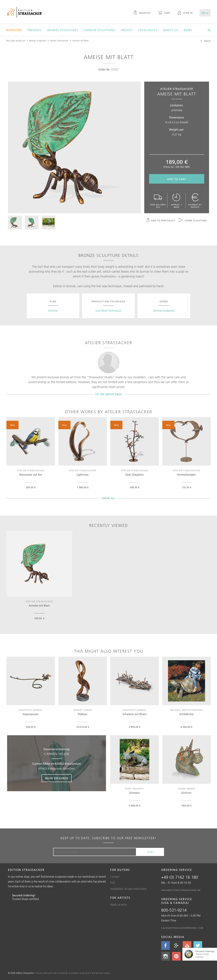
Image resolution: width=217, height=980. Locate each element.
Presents (35, 30)
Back (205, 41)
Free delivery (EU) (158, 201)
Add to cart (177, 179)
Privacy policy (43, 973)
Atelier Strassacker (59, 41)
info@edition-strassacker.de (181, 890)
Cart (164, 13)
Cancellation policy (76, 973)
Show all (109, 498)
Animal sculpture (164, 311)
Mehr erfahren (57, 778)
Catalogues (148, 30)
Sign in (185, 13)
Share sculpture (193, 221)
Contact (115, 877)
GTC (90, 973)
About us (170, 30)
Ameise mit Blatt (80, 41)
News (188, 30)
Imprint (97, 973)
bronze (53, 311)
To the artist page (109, 394)
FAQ (113, 883)
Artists (127, 30)
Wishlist (142, 13)
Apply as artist (118, 904)
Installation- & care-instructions (128, 889)
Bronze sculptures (63, 30)
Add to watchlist (160, 221)
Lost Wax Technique (108, 311)
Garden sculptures (99, 30)
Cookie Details (58, 973)
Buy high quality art (16, 41)
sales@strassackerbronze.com (182, 928)
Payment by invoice (195, 201)
